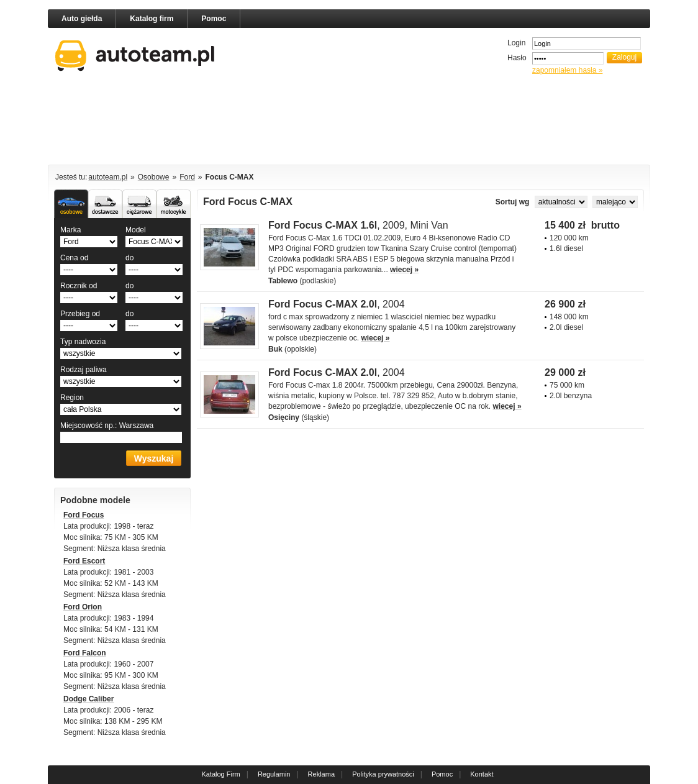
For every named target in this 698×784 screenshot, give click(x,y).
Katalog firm (152, 19)
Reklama (321, 774)
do (129, 258)
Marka (70, 230)
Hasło (517, 58)
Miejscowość (107, 426)
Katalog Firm (220, 774)
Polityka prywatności (383, 774)
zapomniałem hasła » (567, 70)
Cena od (74, 258)
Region (72, 398)
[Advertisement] (349, 122)
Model (136, 230)
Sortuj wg (514, 202)
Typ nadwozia (83, 342)
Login (516, 43)
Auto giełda (82, 19)
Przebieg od (80, 314)
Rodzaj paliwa (84, 370)
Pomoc (214, 19)
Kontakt (482, 774)
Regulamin (274, 774)
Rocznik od (79, 286)
